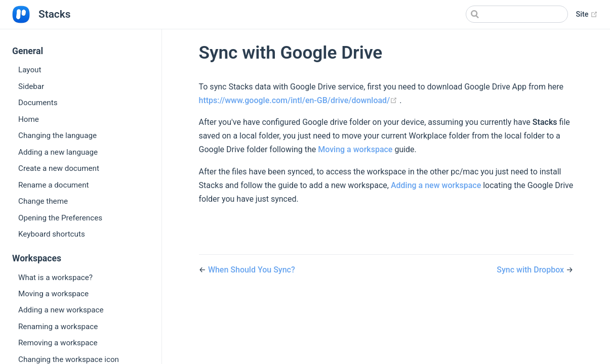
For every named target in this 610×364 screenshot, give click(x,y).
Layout (30, 70)
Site (587, 15)
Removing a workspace (58, 343)
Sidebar (31, 86)
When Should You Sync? (252, 270)
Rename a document (54, 185)
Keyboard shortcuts (52, 234)
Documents (38, 103)
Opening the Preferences (60, 218)
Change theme (43, 201)
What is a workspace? (55, 278)
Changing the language (57, 135)
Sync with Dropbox (530, 270)
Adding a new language (58, 152)
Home (29, 119)
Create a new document (59, 168)
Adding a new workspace (61, 310)
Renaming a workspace (58, 327)
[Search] (517, 14)
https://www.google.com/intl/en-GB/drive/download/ (299, 100)
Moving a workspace (53, 294)
